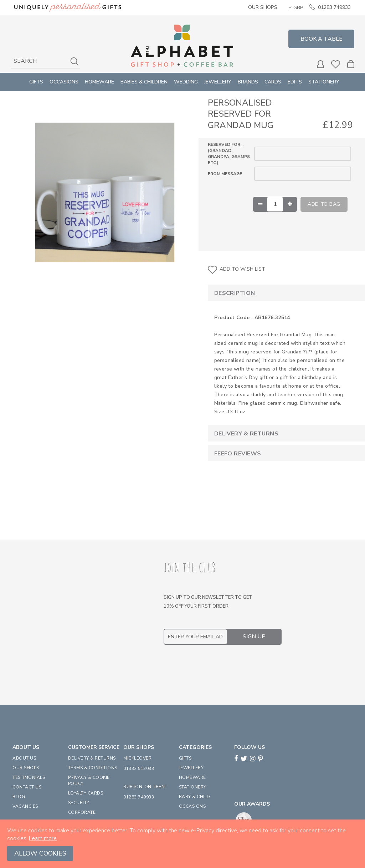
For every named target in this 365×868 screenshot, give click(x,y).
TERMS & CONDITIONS (93, 768)
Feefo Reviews (238, 454)
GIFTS (185, 758)
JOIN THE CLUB (190, 568)
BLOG (19, 797)
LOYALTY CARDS (86, 793)
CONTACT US (27, 787)
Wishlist (336, 64)
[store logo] (182, 46)
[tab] (280, 293)
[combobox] (45, 61)
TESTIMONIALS (29, 777)
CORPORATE (82, 812)
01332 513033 (139, 769)
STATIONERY (193, 787)
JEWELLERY (191, 768)
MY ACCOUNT (320, 64)
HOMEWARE (192, 777)
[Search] (74, 61)
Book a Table (322, 39)
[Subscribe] (254, 636)
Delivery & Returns (246, 434)
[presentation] (218, 666)
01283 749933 (334, 7)
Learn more (43, 838)
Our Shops (263, 7)
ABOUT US (24, 758)
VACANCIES (25, 806)
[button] (296, 8)
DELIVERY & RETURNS (92, 758)
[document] (182, 844)
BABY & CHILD (195, 797)
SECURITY (79, 803)
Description (235, 293)
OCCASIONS (192, 806)
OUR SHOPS (26, 768)
